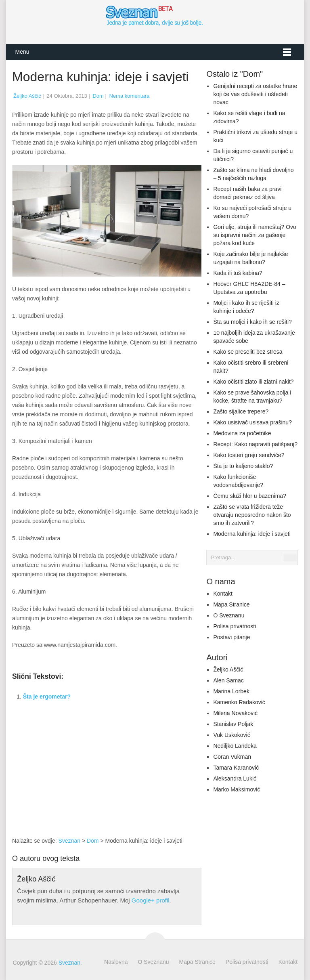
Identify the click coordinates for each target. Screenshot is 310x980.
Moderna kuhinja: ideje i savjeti (252, 534)
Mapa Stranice (231, 604)
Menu (22, 52)
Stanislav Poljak (233, 724)
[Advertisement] (164, 775)
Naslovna (116, 962)
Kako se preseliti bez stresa (248, 352)
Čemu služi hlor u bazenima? (250, 496)
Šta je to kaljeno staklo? (243, 466)
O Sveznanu (229, 615)
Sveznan (69, 841)
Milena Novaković (235, 713)
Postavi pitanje (231, 637)
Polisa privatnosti (235, 626)
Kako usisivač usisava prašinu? (252, 422)
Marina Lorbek (231, 691)
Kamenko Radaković (239, 702)
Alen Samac (228, 680)
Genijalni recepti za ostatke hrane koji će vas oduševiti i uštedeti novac (255, 94)
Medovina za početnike (242, 433)
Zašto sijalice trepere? (241, 411)
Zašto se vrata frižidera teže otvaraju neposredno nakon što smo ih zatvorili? (252, 515)
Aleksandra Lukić (235, 779)
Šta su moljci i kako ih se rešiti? (252, 322)
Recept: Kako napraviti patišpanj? (255, 444)
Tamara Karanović (236, 768)
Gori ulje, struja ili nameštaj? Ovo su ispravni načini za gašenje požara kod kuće (254, 235)
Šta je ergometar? (47, 697)
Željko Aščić (27, 96)
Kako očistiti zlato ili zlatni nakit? (253, 382)
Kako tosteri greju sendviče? (249, 455)
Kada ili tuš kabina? (238, 273)
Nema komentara (130, 96)
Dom (98, 96)
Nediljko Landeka (235, 746)
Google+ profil (151, 900)
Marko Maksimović (237, 789)
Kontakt (223, 594)
